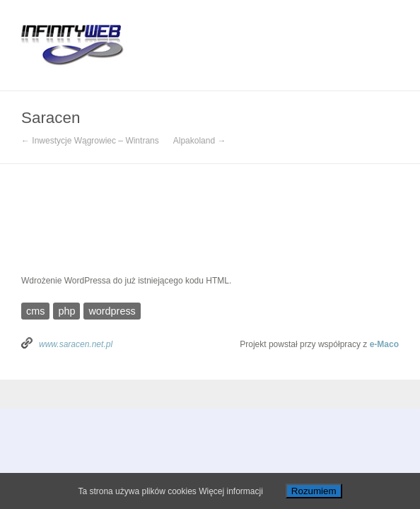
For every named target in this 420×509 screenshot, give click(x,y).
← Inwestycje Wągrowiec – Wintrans (90, 141)
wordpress (112, 311)
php (66, 311)
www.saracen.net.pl (76, 344)
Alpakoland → (200, 141)
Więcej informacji (231, 491)
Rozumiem (314, 491)
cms (35, 311)
